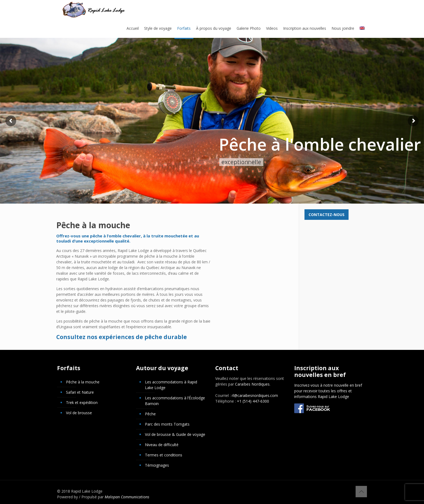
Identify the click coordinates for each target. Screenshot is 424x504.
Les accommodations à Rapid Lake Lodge (171, 384)
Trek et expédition (82, 401)
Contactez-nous (327, 213)
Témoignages (157, 464)
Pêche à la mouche (83, 381)
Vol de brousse (79, 412)
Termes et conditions (164, 454)
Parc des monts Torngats (167, 423)
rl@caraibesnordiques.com (255, 394)
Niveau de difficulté (162, 444)
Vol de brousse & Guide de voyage (175, 433)
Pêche (150, 413)
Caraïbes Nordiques (252, 383)
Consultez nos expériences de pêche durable (122, 336)
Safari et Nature (80, 391)
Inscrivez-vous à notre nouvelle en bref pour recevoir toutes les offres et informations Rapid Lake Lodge (328, 390)
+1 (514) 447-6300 (253, 400)
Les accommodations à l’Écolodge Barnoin (175, 400)
